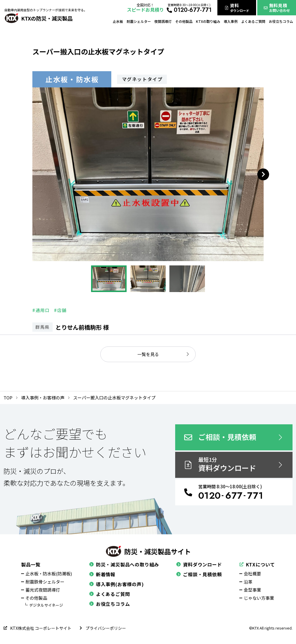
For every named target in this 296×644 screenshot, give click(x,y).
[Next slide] (263, 174)
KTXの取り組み (208, 21)
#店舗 (60, 310)
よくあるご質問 (253, 21)
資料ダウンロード (199, 564)
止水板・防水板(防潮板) (49, 574)
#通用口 (41, 310)
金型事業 (252, 590)
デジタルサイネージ (46, 605)
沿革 (248, 582)
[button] (109, 279)
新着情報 (102, 574)
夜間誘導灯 (163, 21)
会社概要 (252, 574)
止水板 (118, 21)
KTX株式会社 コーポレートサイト (37, 628)
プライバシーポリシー (102, 628)
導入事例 (231, 21)
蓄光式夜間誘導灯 (43, 590)
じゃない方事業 (259, 598)
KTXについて (257, 564)
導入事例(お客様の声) (117, 584)
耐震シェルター (139, 21)
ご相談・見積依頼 (199, 574)
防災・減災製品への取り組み (124, 564)
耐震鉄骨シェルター (45, 582)
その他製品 (184, 21)
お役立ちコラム (281, 21)
